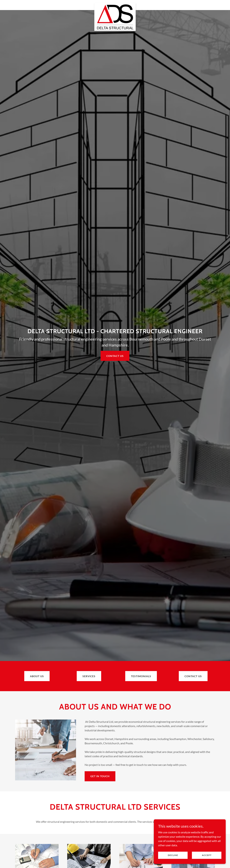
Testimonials (141, 676)
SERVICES (89, 676)
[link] (115, 4)
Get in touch (100, 776)
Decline (173, 855)
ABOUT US (37, 676)
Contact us (115, 356)
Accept (207, 855)
